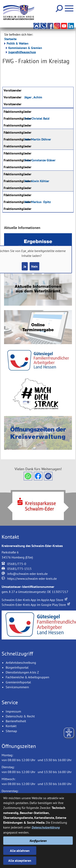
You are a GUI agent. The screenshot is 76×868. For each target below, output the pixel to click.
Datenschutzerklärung (46, 827)
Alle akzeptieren (20, 861)
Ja (25, 266)
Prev (7, 507)
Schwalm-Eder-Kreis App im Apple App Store (34, 600)
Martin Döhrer (38, 139)
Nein (34, 266)
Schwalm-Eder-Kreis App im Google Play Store (36, 605)
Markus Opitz (37, 202)
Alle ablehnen (20, 851)
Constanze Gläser (40, 160)
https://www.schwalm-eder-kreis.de (32, 579)
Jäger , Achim (33, 97)
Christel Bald (37, 118)
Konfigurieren (38, 841)
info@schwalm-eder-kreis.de (27, 574)
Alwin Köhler (37, 181)
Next (69, 507)
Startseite (10, 39)
